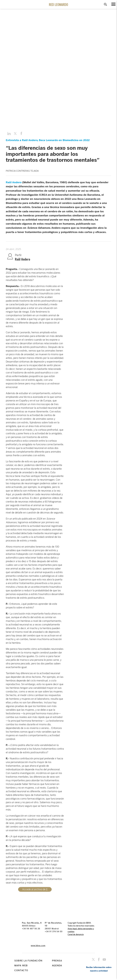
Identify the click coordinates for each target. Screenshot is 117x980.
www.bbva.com (38, 946)
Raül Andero (14, 182)
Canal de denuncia (76, 935)
